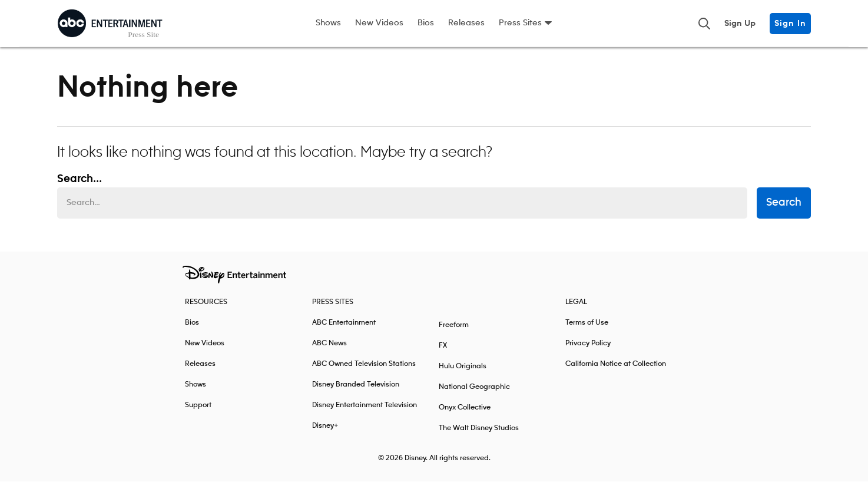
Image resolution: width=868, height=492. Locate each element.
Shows (328, 23)
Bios (426, 23)
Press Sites (520, 23)
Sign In (790, 24)
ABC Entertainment (344, 333)
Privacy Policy (588, 354)
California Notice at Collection (616, 374)
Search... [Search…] (79, 190)
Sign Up (740, 24)
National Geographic (474, 397)
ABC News (329, 354)
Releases (466, 23)
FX (443, 356)
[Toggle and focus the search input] (704, 24)
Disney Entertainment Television (365, 416)
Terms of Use (587, 333)
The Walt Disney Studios (479, 439)
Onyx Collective (465, 418)
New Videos (379, 23)
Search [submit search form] (784, 214)
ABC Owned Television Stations (364, 374)
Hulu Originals (463, 377)
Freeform (454, 336)
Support (198, 416)
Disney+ (325, 436)
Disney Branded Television (356, 395)
